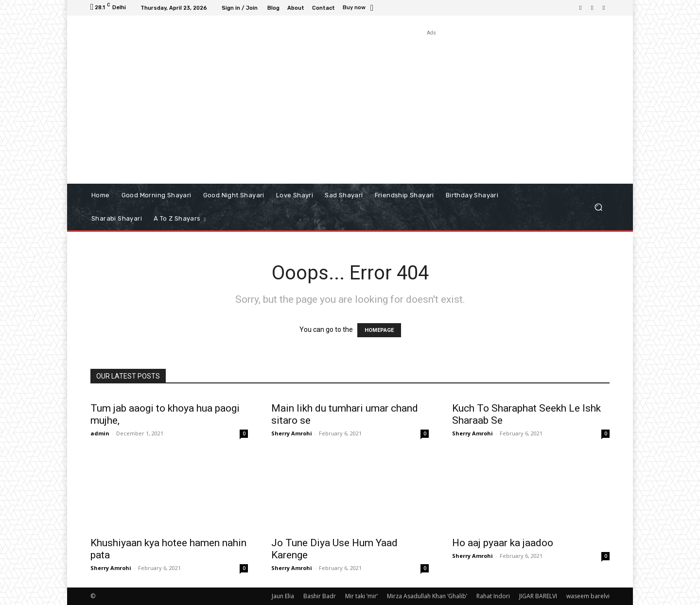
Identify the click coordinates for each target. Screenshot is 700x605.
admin (100, 433)
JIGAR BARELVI (538, 596)
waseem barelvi (588, 596)
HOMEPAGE (379, 330)
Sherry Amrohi (292, 433)
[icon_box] (359, 9)
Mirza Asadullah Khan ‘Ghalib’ (427, 596)
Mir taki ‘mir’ (361, 596)
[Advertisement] (431, 106)
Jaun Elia (283, 596)
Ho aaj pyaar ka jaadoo (503, 543)
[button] (598, 207)
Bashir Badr (320, 596)
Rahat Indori (493, 596)
